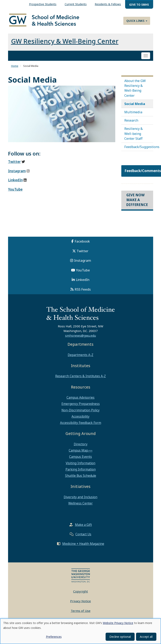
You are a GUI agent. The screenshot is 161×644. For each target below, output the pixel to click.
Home (15, 66)
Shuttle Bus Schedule (81, 476)
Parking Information (81, 470)
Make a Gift (83, 525)
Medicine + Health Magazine (83, 544)
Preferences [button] (54, 637)
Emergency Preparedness (81, 404)
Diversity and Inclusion (80, 497)
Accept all (146, 637)
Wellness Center (80, 504)
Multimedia (133, 112)
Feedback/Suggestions (139, 147)
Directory (81, 444)
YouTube (83, 270)
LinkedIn (83, 280)
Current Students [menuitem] (76, 4)
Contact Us (83, 535)
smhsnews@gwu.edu (80, 336)
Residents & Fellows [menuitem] (108, 4)
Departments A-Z (80, 355)
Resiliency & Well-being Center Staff (133, 134)
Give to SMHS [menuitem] (139, 5)
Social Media (135, 104)
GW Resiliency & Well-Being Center (65, 41)
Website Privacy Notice (118, 623)
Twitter (83, 251)
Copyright (80, 592)
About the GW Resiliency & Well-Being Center (135, 88)
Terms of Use (81, 611)
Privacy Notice (80, 601)
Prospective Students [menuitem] (43, 4)
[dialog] (80, 631)
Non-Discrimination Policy (80, 410)
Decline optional (120, 637)
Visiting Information (80, 463)
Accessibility (80, 417)
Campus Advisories (80, 398)
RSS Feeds (83, 289)
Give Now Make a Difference (137, 200)
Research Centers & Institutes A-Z (80, 376)
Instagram (83, 261)
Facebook (82, 241)
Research (131, 121)
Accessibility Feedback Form (81, 423)
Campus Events (80, 457)
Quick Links (137, 21)
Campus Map (78, 451)
